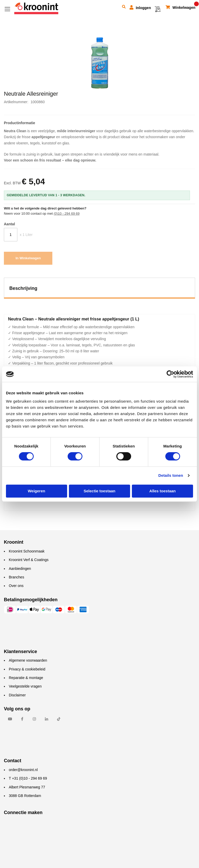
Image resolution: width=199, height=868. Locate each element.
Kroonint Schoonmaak (27, 551)
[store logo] (36, 8)
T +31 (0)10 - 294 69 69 (28, 778)
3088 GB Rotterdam (25, 796)
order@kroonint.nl (23, 770)
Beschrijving (23, 288)
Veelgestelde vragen (25, 686)
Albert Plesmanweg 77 (27, 787)
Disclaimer (17, 695)
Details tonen (171, 475)
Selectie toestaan (100, 491)
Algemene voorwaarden (28, 660)
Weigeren (36, 491)
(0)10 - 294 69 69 (67, 213)
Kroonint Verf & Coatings (29, 560)
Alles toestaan (162, 491)
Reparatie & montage (26, 678)
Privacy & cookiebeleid (27, 669)
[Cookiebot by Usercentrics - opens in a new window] (170, 374)
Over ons (16, 586)
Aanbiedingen (20, 569)
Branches (16, 577)
